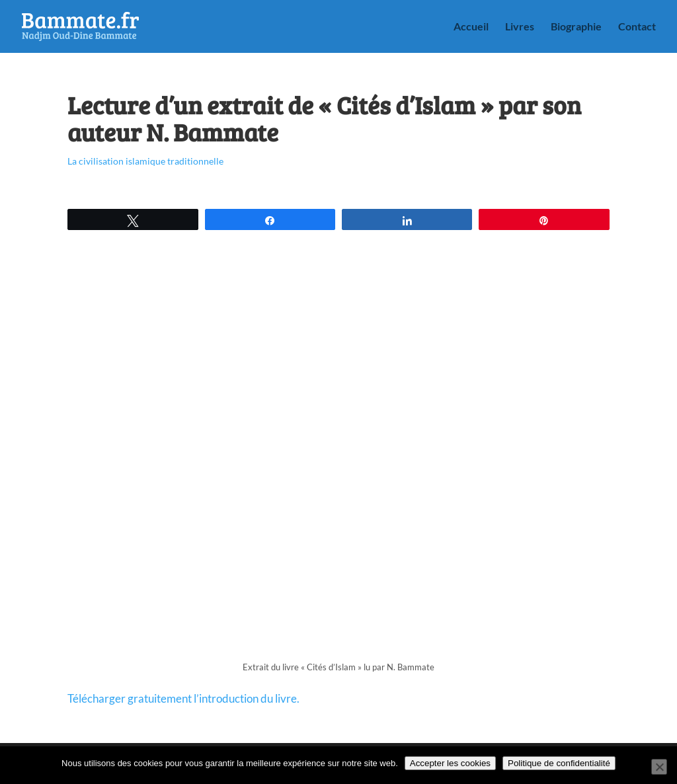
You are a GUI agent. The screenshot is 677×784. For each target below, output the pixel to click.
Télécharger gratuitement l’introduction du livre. (183, 698)
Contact (637, 27)
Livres (520, 27)
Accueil (471, 27)
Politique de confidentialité (559, 763)
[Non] (659, 767)
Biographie (576, 27)
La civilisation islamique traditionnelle (145, 161)
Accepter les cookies (450, 763)
